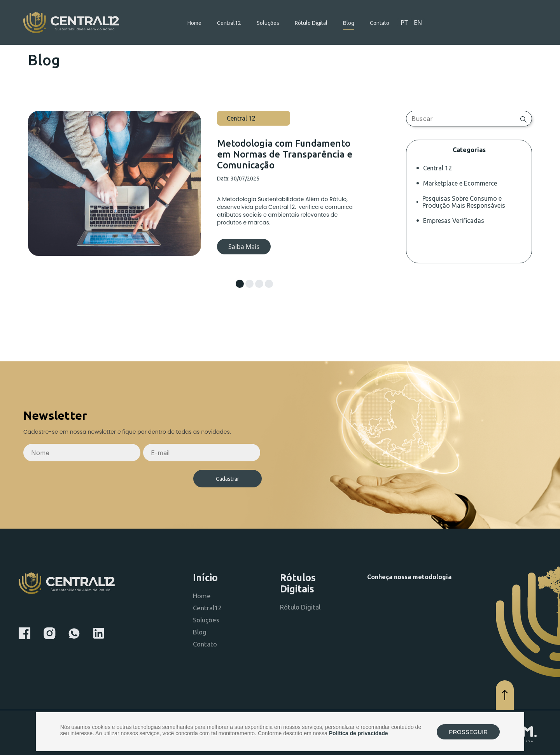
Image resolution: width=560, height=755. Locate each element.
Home (194, 23)
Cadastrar (227, 479)
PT (404, 23)
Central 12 (437, 168)
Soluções (268, 23)
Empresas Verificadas (454, 221)
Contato (380, 23)
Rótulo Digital (311, 23)
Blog (349, 23)
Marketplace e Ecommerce (460, 183)
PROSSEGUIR (468, 732)
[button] (240, 284)
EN (418, 23)
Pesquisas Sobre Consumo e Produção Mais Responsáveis (464, 202)
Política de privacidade (359, 733)
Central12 (229, 23)
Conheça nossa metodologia (409, 577)
